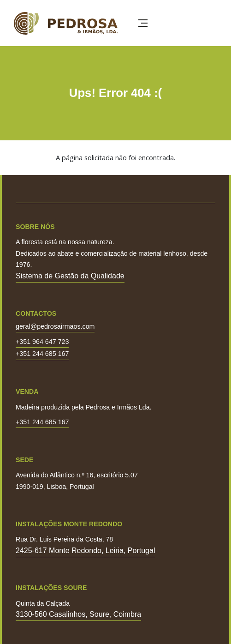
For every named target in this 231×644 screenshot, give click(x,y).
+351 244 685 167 (42, 354)
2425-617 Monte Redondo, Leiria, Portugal (85, 551)
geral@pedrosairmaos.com (55, 327)
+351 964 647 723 (42, 342)
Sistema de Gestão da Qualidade (70, 276)
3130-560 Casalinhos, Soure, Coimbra (78, 614)
